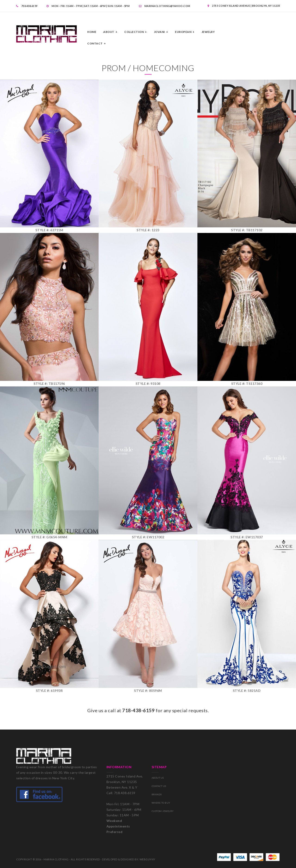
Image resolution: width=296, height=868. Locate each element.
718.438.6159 (27, 6)
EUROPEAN (183, 32)
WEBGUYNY (147, 859)
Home (92, 32)
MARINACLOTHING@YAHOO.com (165, 6)
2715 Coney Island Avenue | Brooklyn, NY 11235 (244, 6)
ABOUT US (158, 778)
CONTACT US (159, 786)
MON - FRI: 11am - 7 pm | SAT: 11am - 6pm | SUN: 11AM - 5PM (88, 6)
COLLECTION (134, 32)
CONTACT (95, 43)
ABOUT (109, 32)
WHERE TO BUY (161, 803)
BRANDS (157, 794)
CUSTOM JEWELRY (163, 811)
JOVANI (159, 32)
